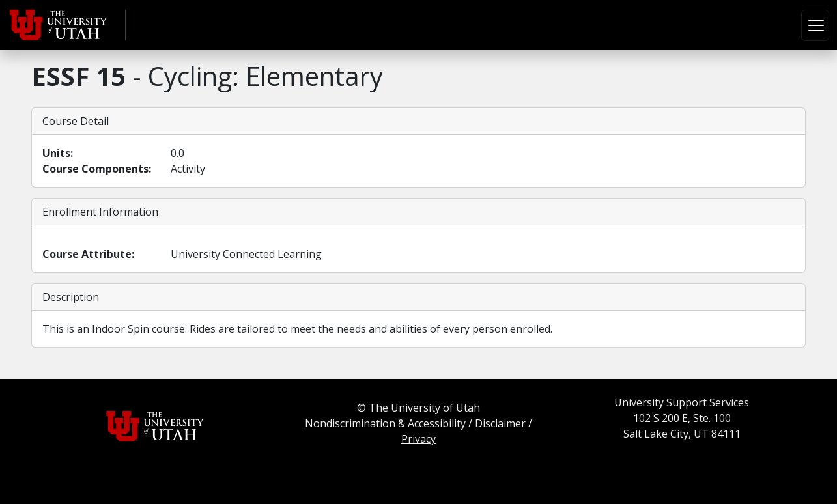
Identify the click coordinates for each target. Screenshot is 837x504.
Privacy (418, 439)
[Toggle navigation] (815, 25)
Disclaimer (500, 423)
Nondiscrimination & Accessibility (385, 423)
